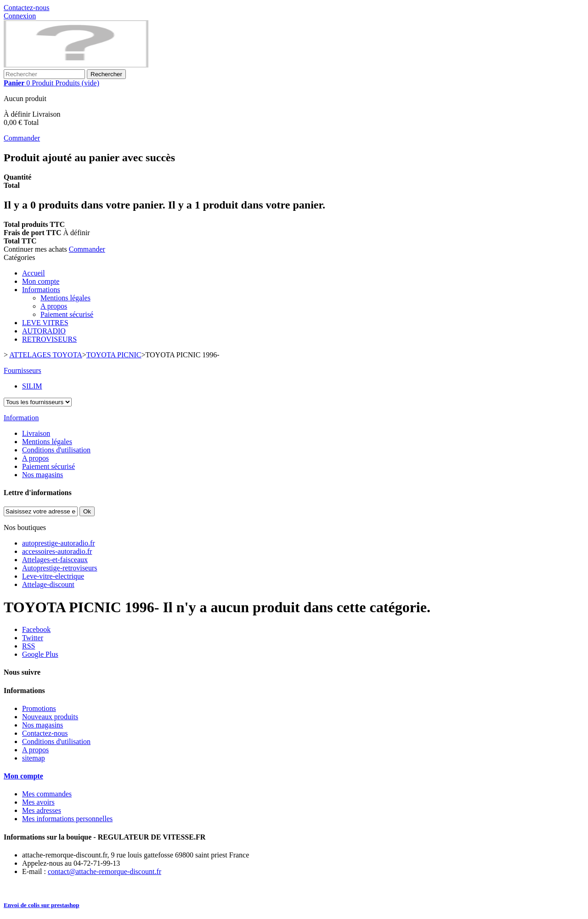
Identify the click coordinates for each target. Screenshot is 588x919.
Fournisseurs (23, 370)
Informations (41, 290)
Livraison (36, 433)
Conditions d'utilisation (56, 450)
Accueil (34, 273)
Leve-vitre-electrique (53, 576)
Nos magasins (42, 475)
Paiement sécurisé (67, 314)
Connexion (20, 16)
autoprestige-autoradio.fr (59, 543)
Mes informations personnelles (67, 819)
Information (21, 418)
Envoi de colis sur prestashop (42, 905)
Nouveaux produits (50, 717)
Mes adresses (42, 810)
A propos (54, 306)
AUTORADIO (44, 331)
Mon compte (41, 281)
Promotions (39, 708)
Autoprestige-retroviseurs (60, 568)
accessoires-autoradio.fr (57, 551)
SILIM (32, 386)
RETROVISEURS (49, 339)
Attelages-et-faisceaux (55, 560)
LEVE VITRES (45, 323)
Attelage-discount (48, 584)
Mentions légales (65, 298)
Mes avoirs (38, 802)
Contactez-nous (27, 8)
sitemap (34, 758)
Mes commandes (47, 794)
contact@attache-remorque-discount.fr (105, 871)
